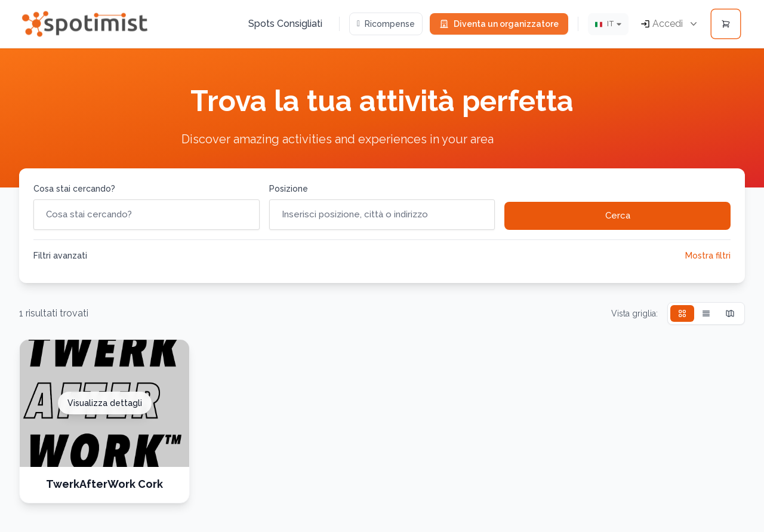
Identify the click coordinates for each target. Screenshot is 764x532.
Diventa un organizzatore (499, 24)
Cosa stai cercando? (74, 189)
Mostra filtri (708, 256)
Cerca (618, 216)
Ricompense (386, 24)
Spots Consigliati (285, 24)
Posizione (289, 189)
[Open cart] (726, 24)
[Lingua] (608, 24)
